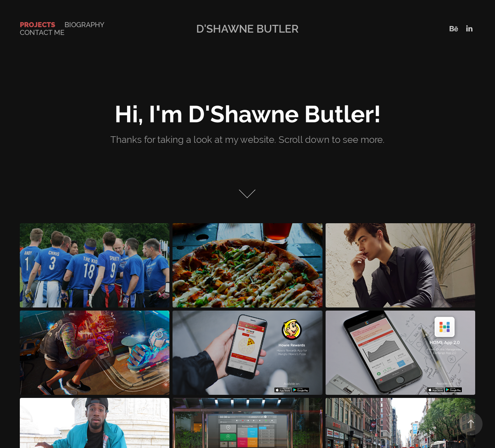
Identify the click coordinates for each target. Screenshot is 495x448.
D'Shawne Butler (247, 29)
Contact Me (42, 32)
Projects (37, 25)
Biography (85, 25)
